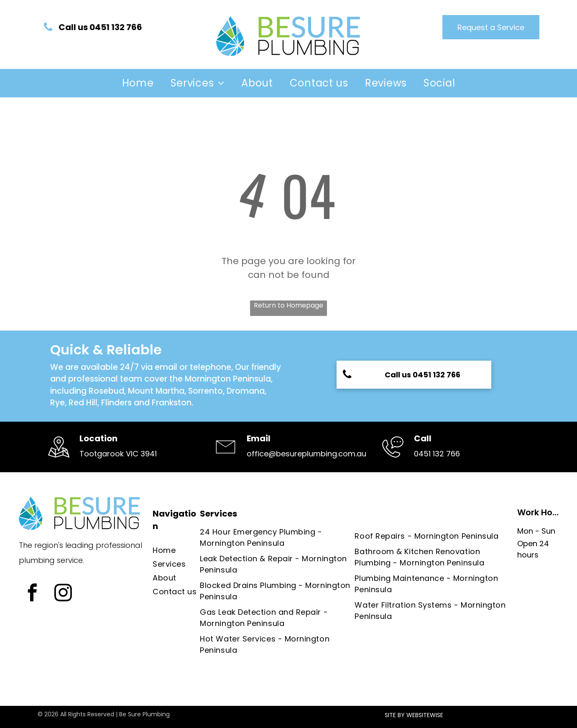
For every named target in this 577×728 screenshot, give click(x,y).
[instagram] (63, 594)
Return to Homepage (288, 305)
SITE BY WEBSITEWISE (414, 715)
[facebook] (32, 594)
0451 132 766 (437, 454)
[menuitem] (138, 83)
